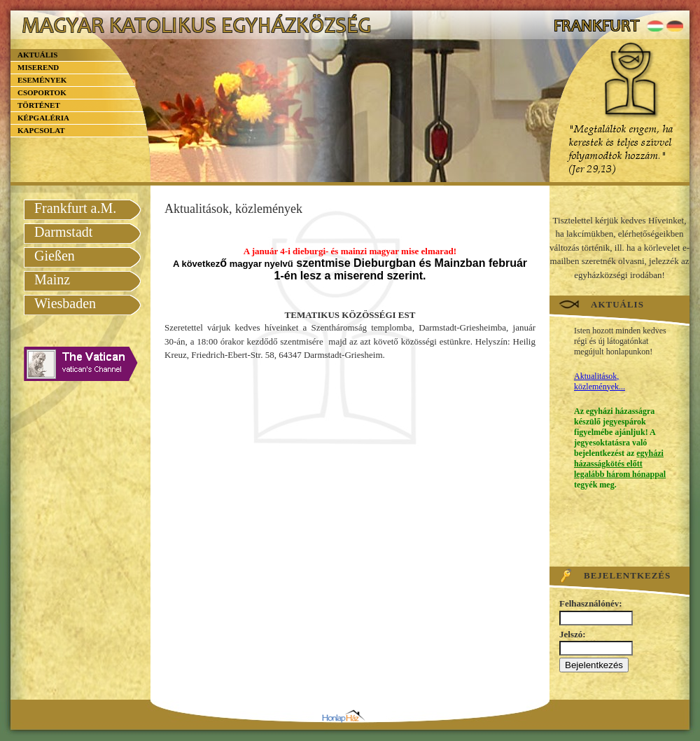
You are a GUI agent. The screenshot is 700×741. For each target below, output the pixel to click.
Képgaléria (43, 118)
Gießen (55, 256)
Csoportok (42, 92)
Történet (39, 105)
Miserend (38, 67)
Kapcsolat (41, 130)
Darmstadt (63, 232)
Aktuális (37, 55)
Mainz (52, 279)
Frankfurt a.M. (75, 208)
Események (42, 80)
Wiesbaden (65, 303)
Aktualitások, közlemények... (600, 381)
